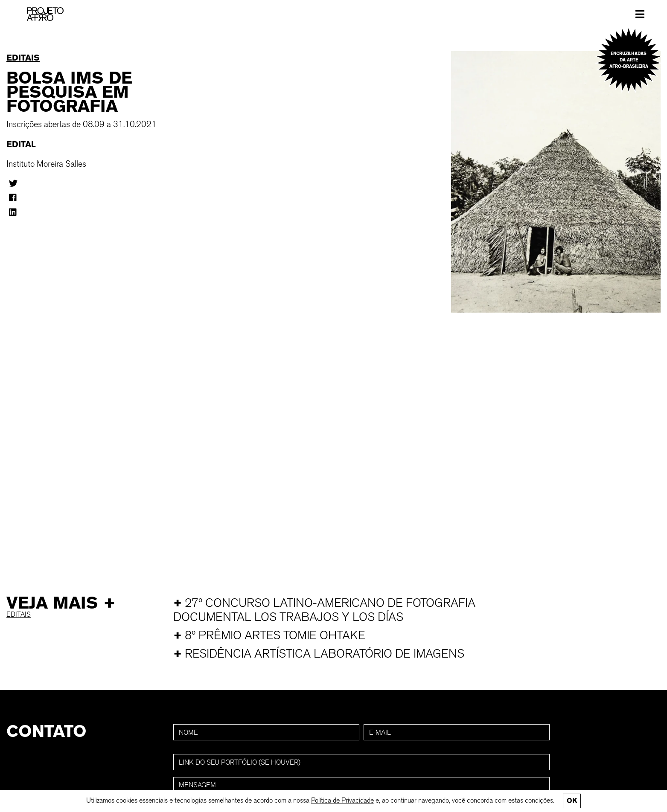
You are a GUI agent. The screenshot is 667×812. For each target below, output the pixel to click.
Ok (572, 801)
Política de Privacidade (342, 800)
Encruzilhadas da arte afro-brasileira (629, 60)
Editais (23, 58)
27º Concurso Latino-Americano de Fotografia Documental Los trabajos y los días (324, 610)
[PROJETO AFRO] (45, 14)
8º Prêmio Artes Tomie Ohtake (269, 635)
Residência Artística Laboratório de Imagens (319, 654)
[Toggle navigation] (640, 14)
